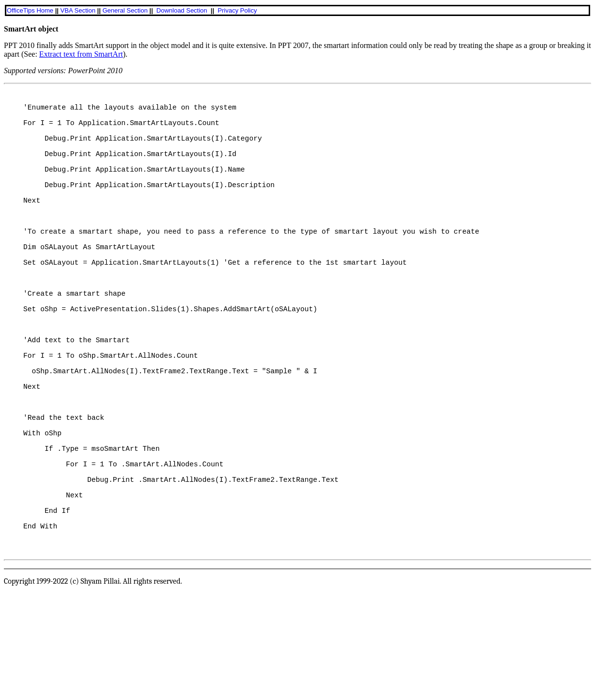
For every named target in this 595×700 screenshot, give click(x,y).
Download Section (182, 10)
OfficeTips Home (30, 10)
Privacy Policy (237, 10)
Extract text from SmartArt (81, 54)
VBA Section (78, 10)
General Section (125, 10)
